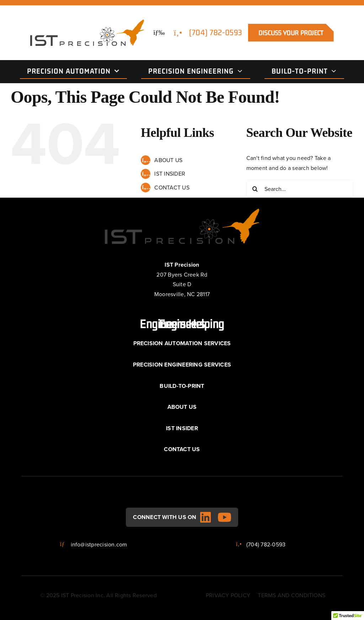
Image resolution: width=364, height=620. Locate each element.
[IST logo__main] (87, 22)
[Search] (255, 189)
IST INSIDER (170, 173)
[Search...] (300, 189)
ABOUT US (168, 160)
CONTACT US (172, 187)
